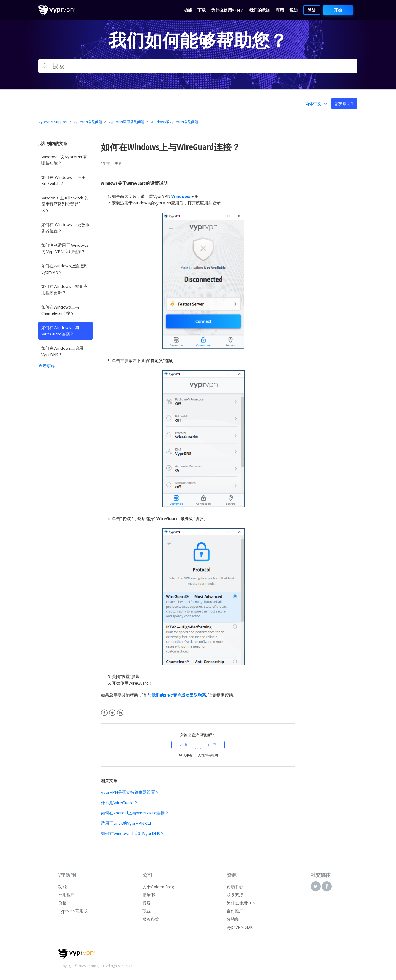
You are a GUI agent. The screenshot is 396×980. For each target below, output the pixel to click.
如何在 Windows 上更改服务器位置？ (65, 228)
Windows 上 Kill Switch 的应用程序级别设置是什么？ (65, 204)
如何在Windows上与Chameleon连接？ (60, 310)
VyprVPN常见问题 (88, 122)
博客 (147, 903)
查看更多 (47, 366)
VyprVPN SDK (240, 927)
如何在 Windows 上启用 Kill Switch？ (63, 180)
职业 (147, 911)
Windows (181, 196)
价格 (62, 903)
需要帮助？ (345, 103)
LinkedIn (120, 713)
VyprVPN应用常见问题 (126, 122)
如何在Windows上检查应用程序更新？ (64, 289)
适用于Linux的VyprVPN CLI (126, 823)
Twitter (112, 713)
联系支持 (235, 895)
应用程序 (67, 895)
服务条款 (151, 919)
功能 (62, 887)
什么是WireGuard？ (119, 803)
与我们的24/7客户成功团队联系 (177, 695)
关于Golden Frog (158, 887)
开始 (338, 10)
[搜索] (198, 66)
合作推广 (235, 911)
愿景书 (149, 895)
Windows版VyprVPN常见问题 (174, 122)
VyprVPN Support (53, 122)
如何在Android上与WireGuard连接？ (135, 813)
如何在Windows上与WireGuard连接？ (60, 331)
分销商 (233, 919)
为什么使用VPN (241, 903)
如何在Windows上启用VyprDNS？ (62, 351)
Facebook (104, 713)
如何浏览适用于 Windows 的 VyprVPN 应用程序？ (65, 248)
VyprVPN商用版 (73, 911)
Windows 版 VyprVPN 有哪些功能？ (64, 160)
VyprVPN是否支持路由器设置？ (130, 792)
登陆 (312, 10)
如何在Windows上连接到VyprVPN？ (64, 269)
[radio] (184, 745)
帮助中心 (235, 887)
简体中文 (314, 104)
